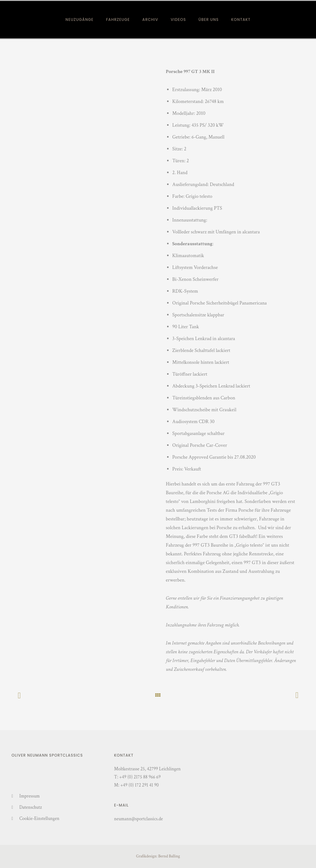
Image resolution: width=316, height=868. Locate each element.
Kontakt (241, 20)
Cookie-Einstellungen (39, 819)
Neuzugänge (79, 20)
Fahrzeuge (118, 20)
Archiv (150, 20)
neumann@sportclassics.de (139, 819)
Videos (178, 20)
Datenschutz (31, 807)
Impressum (30, 796)
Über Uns (209, 20)
